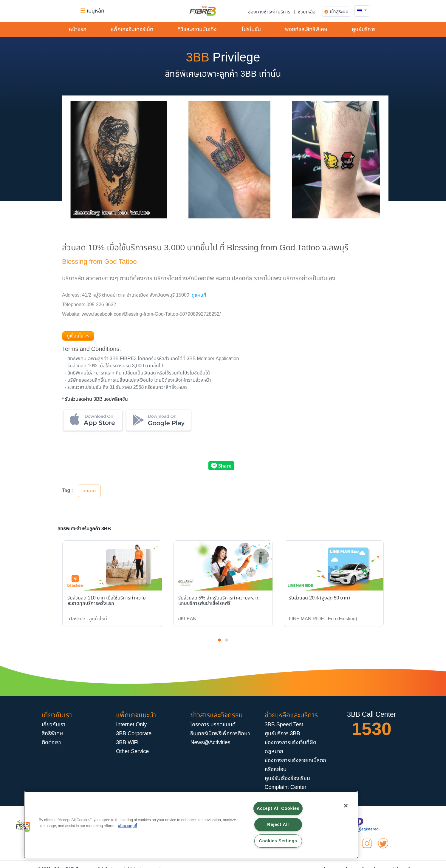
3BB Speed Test (284, 725)
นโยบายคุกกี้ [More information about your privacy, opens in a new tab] (127, 826)
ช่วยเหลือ (307, 12)
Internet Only (131, 725)
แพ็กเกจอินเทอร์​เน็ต (132, 29)
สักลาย (89, 491)
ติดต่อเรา (51, 743)
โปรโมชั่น (251, 29)
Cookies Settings (278, 841)
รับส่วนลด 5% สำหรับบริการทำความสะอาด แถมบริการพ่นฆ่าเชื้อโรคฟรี (219, 601)
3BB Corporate (134, 734)
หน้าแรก (78, 29)
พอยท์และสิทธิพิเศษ (306, 29)
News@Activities (210, 743)
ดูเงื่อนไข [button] (78, 336)
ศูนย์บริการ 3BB (282, 734)
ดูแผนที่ (199, 295)
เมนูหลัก (92, 11)
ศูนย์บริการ (364, 29)
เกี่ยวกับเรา (54, 725)
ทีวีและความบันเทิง (197, 29)
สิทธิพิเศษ (52, 734)
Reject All (278, 825)
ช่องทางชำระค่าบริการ (269, 12)
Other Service (132, 751)
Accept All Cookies (278, 808)
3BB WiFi (127, 743)
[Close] (346, 806)
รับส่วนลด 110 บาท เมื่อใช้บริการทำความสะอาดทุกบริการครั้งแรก (107, 601)
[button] (362, 10)
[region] (191, 825)
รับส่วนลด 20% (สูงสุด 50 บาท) (319, 598)
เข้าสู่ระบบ (339, 12)
